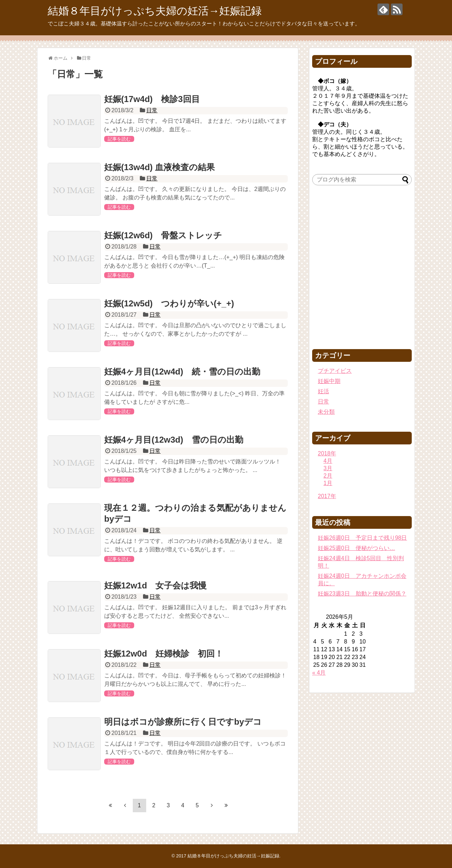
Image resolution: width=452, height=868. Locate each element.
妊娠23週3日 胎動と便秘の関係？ (362, 594)
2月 (328, 476)
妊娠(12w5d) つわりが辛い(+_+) (169, 303)
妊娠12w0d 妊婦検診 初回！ (164, 654)
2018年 (327, 453)
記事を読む (119, 139)
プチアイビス (335, 371)
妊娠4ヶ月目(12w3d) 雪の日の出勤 (174, 440)
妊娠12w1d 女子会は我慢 (155, 585)
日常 (152, 110)
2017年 (327, 496)
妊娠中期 (329, 381)
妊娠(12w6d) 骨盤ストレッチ (163, 235)
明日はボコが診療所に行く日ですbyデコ (183, 722)
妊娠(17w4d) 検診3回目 (152, 99)
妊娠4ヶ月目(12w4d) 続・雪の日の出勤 (182, 372)
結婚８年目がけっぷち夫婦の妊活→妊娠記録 (155, 11)
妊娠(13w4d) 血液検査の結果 (159, 167)
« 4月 (319, 673)
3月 (328, 468)
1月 (328, 483)
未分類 (326, 412)
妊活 (323, 391)
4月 (328, 461)
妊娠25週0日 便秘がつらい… (356, 548)
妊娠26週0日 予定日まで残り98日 (362, 538)
